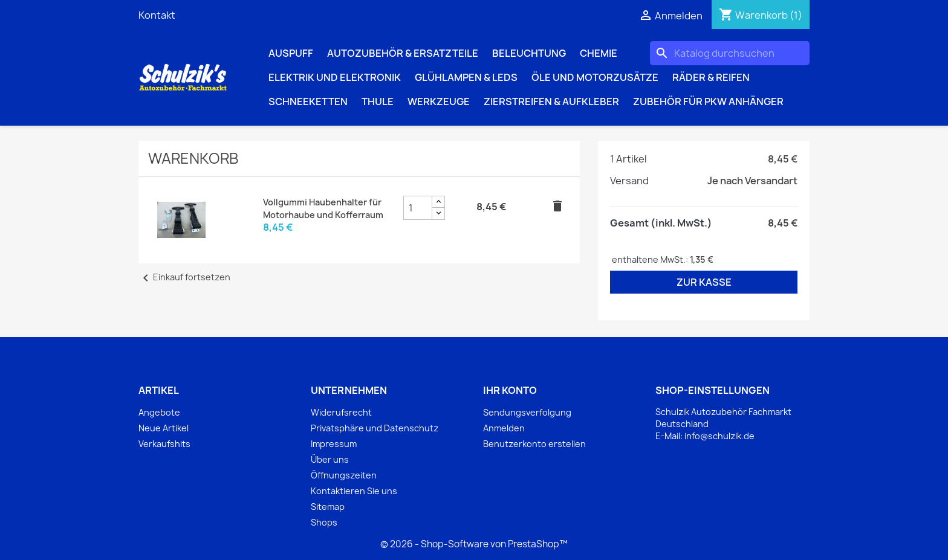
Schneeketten (308, 101)
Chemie (599, 53)
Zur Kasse (704, 282)
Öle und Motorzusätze (595, 77)
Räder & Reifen (711, 77)
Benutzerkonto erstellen (534, 444)
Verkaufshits (164, 444)
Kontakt (157, 15)
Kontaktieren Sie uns (354, 491)
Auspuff (291, 53)
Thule (378, 101)
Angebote (159, 412)
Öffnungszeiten (344, 475)
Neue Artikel (164, 428)
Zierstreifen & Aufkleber (551, 101)
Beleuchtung (529, 53)
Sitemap (328, 507)
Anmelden (504, 428)
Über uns (330, 459)
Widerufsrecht (341, 412)
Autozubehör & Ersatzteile (403, 53)
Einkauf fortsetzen (184, 277)
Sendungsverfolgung (527, 412)
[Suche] (730, 53)
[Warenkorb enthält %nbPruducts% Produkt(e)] (761, 15)
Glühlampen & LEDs (466, 77)
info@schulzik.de (719, 436)
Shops (324, 522)
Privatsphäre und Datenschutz (375, 428)
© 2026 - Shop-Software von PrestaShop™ (474, 544)
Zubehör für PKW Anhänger (708, 101)
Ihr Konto (510, 390)
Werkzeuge (439, 101)
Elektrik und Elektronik (335, 77)
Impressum (334, 444)
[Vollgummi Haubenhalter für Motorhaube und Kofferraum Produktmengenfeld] (418, 208)
